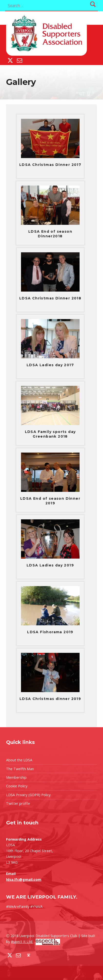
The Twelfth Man (20, 769)
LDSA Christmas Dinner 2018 (50, 298)
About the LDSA (19, 760)
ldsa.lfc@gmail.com (24, 879)
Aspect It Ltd (36, 942)
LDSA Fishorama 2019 (50, 632)
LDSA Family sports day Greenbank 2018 (50, 434)
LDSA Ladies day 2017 (50, 365)
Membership (16, 777)
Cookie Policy (17, 786)
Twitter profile (18, 803)
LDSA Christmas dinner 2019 (50, 699)
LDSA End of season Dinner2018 (50, 234)
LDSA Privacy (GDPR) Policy (28, 795)
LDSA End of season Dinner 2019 (50, 501)
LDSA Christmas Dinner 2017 (50, 165)
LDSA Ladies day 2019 (50, 565)
